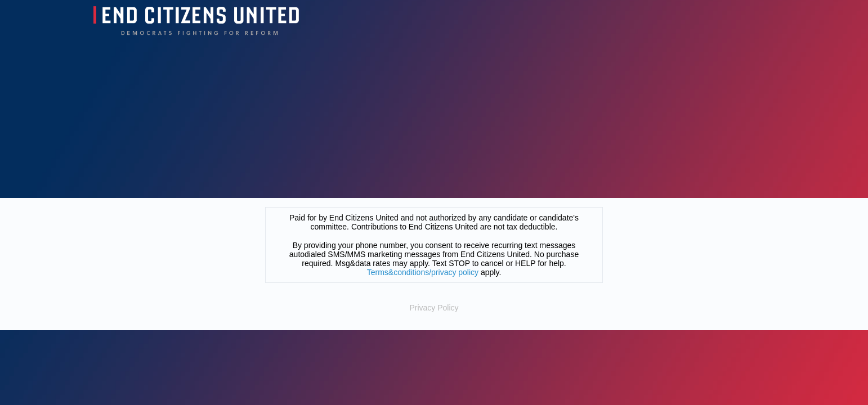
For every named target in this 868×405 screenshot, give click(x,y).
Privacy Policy (434, 308)
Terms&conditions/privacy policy (423, 272)
